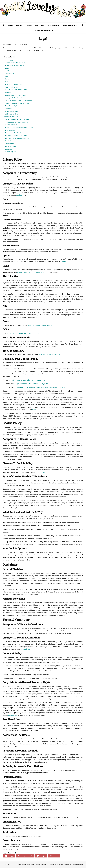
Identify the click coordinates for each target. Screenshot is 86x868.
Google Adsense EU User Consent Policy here (31, 384)
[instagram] (6, 865)
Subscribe (44, 865)
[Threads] (25, 856)
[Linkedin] (44, 856)
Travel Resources (43, 30)
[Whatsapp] (51, 856)
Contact (38, 865)
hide (15, 57)
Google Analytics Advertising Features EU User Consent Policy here (39, 387)
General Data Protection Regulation (31, 272)
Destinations (69, 25)
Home (10, 25)
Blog (29, 25)
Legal (32, 865)
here (34, 410)
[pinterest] (9, 865)
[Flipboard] (38, 856)
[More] (57, 856)
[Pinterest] (31, 856)
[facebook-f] (3, 865)
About (19, 25)
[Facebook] (6, 856)
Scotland (40, 25)
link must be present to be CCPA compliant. (23, 333)
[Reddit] (12, 856)
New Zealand (53, 25)
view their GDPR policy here (49, 355)
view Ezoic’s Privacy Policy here (40, 325)
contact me (21, 195)
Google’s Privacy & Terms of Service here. (29, 380)
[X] (19, 856)
